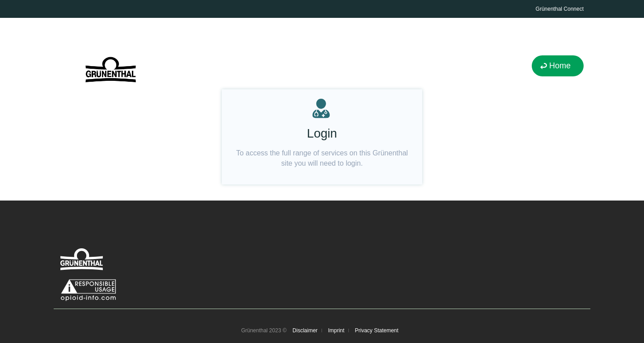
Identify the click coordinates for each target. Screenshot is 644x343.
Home (560, 66)
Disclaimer (305, 330)
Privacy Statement (376, 330)
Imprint (336, 330)
